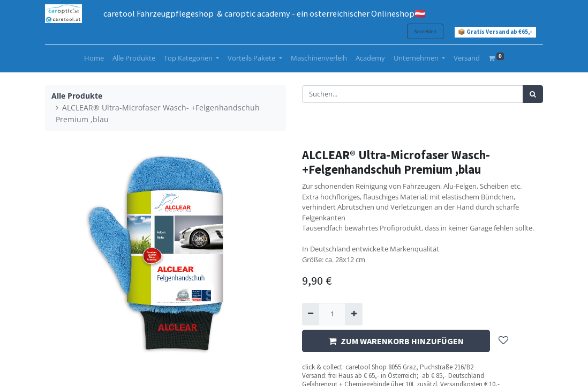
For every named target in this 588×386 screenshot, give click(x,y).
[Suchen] (533, 94)
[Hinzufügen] (353, 314)
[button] (503, 341)
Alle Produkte (77, 96)
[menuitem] (94, 58)
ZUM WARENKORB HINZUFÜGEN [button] (396, 341)
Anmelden (425, 31)
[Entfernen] (311, 314)
